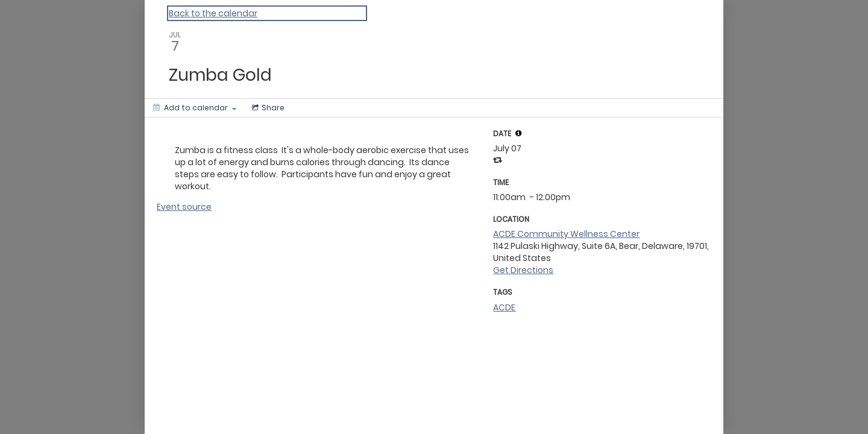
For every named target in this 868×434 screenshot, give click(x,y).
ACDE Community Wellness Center (566, 234)
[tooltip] (518, 133)
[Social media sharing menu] (267, 108)
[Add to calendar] (195, 108)
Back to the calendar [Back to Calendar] (213, 13)
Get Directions (523, 270)
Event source (184, 207)
